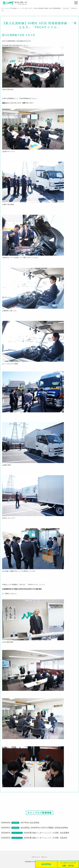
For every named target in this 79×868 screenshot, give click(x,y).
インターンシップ (17, 833)
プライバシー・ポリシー (39, 857)
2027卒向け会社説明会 (30, 823)
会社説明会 (15, 823)
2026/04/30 (6, 823)
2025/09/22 (6, 828)
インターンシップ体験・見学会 (68, 864)
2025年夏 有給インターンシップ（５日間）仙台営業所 (47, 833)
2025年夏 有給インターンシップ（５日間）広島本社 (46, 839)
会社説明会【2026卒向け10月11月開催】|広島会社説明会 (44, 828)
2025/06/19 (6, 833)
